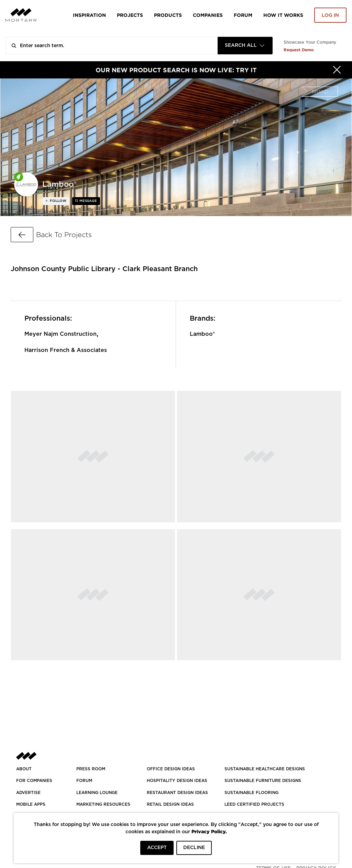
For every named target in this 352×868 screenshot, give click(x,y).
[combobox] (245, 46)
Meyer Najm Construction (60, 334)
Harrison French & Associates (66, 350)
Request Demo (299, 50)
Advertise (28, 793)
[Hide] (337, 70)
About (24, 769)
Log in (330, 15)
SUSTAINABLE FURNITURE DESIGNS (263, 781)
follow (58, 201)
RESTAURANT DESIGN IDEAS (177, 793)
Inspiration (89, 15)
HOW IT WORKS (283, 15)
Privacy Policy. (209, 831)
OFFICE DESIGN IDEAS (171, 769)
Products (168, 15)
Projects (130, 15)
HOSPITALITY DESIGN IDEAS (177, 781)
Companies (208, 15)
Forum (243, 15)
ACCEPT (157, 848)
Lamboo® (202, 334)
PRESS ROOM (91, 769)
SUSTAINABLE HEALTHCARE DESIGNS (265, 769)
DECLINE (194, 848)
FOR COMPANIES (34, 781)
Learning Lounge (97, 793)
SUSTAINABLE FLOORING (251, 793)
